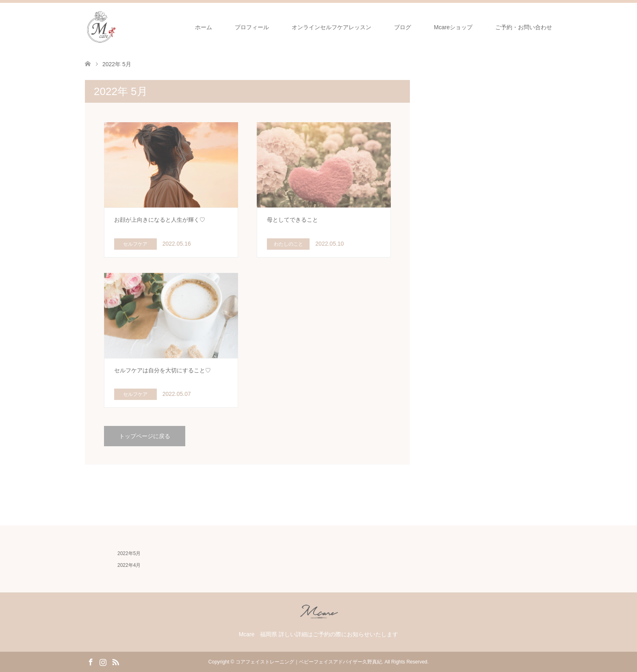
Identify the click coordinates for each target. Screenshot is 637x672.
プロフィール (252, 27)
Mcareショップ (453, 27)
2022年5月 (129, 553)
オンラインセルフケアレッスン (331, 27)
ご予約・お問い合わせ (524, 27)
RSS (115, 661)
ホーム (204, 27)
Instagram (103, 661)
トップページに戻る (145, 436)
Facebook (91, 661)
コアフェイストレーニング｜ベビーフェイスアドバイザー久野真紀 (309, 662)
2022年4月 (129, 565)
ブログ (403, 27)
